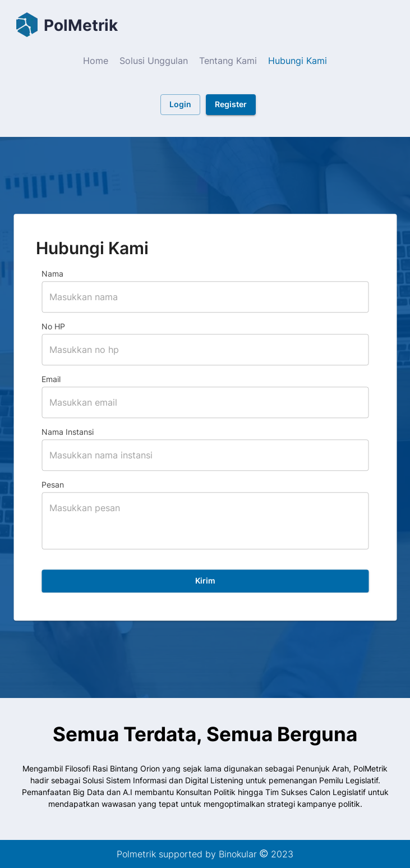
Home (96, 61)
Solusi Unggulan (154, 61)
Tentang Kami (228, 61)
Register (231, 105)
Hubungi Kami (298, 61)
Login (180, 105)
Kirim (205, 582)
